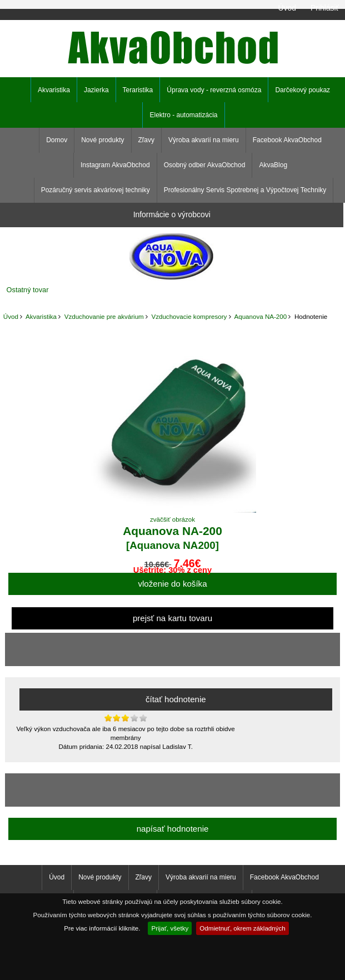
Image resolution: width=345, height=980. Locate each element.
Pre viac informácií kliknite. (102, 928)
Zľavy (147, 140)
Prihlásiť (325, 8)
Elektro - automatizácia (183, 115)
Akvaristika (41, 316)
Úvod (287, 8)
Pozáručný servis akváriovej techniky (96, 190)
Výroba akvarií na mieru (204, 140)
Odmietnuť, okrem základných (242, 928)
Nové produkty (102, 140)
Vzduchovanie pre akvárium (104, 316)
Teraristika (138, 90)
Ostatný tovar (28, 290)
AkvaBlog (273, 165)
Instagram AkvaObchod (115, 165)
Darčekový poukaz (302, 90)
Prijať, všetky (170, 928)
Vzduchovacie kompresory (189, 316)
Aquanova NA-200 (260, 316)
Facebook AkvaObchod (287, 140)
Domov (57, 140)
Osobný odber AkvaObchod (205, 165)
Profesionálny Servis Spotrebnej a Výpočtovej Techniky (245, 190)
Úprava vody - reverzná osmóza (214, 90)
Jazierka (96, 90)
